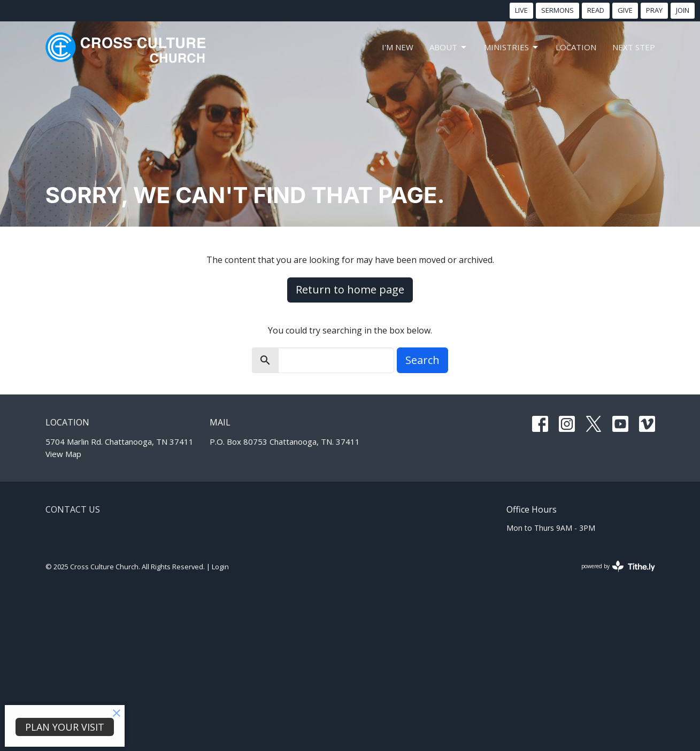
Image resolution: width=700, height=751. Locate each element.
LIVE (521, 10)
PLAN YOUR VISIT (65, 727)
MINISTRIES (512, 47)
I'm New (398, 47)
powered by (618, 566)
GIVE (625, 10)
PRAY (654, 10)
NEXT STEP (634, 47)
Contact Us (73, 509)
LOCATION (576, 47)
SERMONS (557, 10)
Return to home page (350, 289)
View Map (63, 454)
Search (422, 360)
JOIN (683, 10)
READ (596, 10)
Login (220, 567)
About (449, 47)
